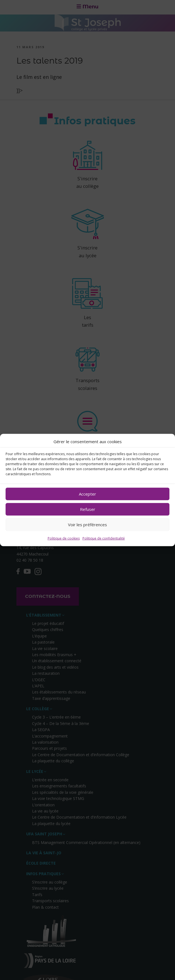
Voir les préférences (87, 525)
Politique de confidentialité (104, 538)
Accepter (87, 494)
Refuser (88, 509)
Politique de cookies (64, 538)
